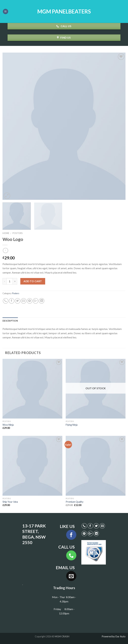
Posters (17, 233)
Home (6, 233)
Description (10, 321)
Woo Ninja (8, 425)
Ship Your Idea (10, 502)
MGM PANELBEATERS (64, 11)
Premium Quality (74, 502)
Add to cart (33, 281)
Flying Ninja (72, 425)
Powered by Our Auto (114, 636)
